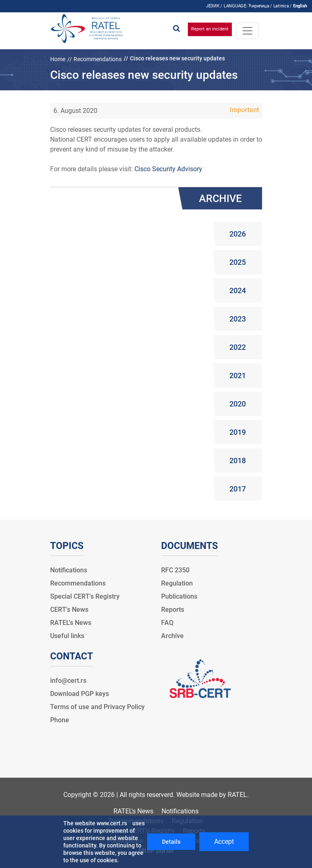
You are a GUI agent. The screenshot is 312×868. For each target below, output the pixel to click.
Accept (224, 842)
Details (171, 842)
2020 (238, 404)
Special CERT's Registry (85, 596)
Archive (172, 636)
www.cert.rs (112, 823)
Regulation (177, 583)
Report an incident (210, 29)
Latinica (281, 6)
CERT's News (69, 610)
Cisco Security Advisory (168, 169)
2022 (238, 347)
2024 (238, 290)
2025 (238, 262)
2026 (238, 234)
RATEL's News (71, 623)
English (300, 6)
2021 (238, 375)
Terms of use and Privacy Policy (97, 707)
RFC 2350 (175, 570)
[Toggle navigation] (247, 31)
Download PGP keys (80, 694)
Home (58, 59)
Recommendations (98, 59)
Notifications (69, 570)
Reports (173, 610)
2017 (238, 489)
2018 (238, 460)
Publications (179, 596)
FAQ (167, 623)
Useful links (67, 636)
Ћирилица (259, 6)
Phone (60, 720)
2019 (238, 432)
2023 (238, 319)
